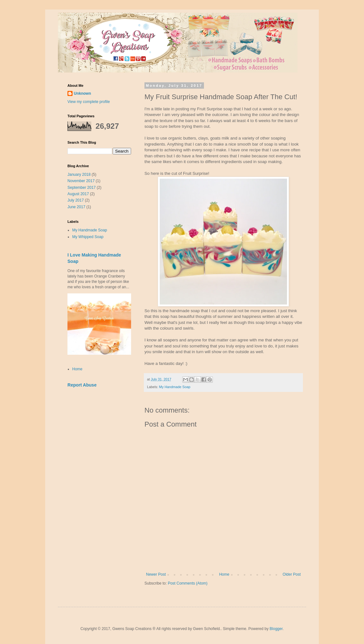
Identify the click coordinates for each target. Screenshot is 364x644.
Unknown (82, 93)
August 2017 (78, 194)
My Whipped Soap (88, 237)
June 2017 (76, 207)
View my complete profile (89, 102)
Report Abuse (82, 385)
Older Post (292, 574)
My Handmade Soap (175, 387)
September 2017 (82, 188)
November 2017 (81, 181)
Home (224, 574)
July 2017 (76, 200)
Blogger (276, 629)
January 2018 (79, 175)
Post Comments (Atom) (188, 583)
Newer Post (156, 574)
